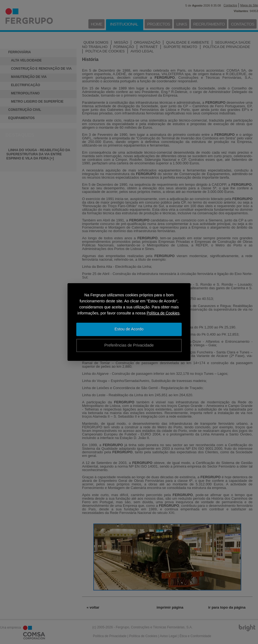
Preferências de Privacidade (129, 345)
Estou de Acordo (129, 329)
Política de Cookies (163, 313)
